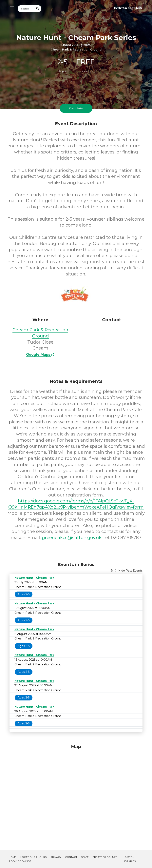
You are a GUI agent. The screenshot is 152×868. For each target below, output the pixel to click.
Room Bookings (20, 861)
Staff (85, 857)
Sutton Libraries (129, 859)
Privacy (56, 857)
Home (13, 857)
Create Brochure (105, 857)
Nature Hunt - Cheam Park (34, 578)
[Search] (26, 9)
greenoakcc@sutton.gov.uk (72, 538)
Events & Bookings (128, 8)
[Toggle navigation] (11, 8)
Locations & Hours (33, 857)
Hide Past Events (130, 571)
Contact (71, 857)
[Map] (76, 792)
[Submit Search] (38, 9)
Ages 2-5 (24, 594)
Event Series (76, 108)
